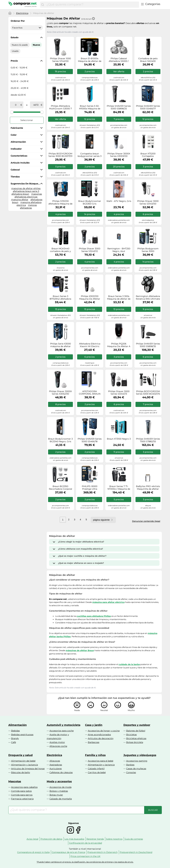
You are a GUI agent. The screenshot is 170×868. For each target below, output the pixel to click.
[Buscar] (43, 5)
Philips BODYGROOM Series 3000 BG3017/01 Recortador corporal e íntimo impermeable (60, 155)
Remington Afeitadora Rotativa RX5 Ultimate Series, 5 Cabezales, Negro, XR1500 (148, 298)
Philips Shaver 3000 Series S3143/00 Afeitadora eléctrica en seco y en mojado (148, 202)
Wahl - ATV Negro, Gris (119, 201)
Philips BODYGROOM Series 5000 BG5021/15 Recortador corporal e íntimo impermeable (148, 393)
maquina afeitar (20, 200)
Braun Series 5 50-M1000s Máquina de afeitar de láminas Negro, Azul (90, 107)
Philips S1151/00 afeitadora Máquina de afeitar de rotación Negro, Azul (60, 202)
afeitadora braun (20, 194)
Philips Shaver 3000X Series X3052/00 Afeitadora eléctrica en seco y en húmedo (60, 393)
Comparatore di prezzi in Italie (33, 852)
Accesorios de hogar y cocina (104, 731)
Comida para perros (22, 795)
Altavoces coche (58, 746)
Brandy (15, 738)
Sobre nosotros (114, 839)
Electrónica (22, 13)
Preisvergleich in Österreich (102, 852)
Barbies (130, 765)
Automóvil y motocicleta (63, 725)
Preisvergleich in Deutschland (136, 852)
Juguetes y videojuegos (140, 755)
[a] (36, 105)
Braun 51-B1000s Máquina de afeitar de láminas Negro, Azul (90, 60)
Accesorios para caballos (24, 787)
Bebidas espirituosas (22, 735)
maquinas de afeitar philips (26, 188)
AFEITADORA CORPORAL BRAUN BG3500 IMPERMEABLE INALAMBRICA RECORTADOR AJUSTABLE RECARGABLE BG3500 (90, 393)
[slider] (12, 112)
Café (14, 742)
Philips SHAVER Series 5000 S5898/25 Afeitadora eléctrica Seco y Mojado (119, 107)
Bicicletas (131, 735)
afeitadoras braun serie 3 (26, 191)
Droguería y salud (20, 755)
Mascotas (15, 781)
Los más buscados (74, 839)
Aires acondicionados (99, 735)
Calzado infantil (96, 769)
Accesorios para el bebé (101, 761)
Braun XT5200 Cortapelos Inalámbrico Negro (148, 155)
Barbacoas (94, 742)
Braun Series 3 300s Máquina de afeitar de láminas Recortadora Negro (119, 298)
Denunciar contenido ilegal (146, 521)
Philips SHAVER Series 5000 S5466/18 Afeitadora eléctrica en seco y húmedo (90, 440)
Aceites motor (57, 742)
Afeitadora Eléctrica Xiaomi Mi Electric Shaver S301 (90, 345)
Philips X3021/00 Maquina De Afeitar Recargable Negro (90, 298)
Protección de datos (51, 839)
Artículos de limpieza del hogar (28, 769)
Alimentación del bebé (23, 761)
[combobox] (92, 5)
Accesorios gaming (137, 761)
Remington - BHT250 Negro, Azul (119, 250)
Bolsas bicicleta (135, 742)
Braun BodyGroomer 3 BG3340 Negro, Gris (60, 440)
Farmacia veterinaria (22, 799)
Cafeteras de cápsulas (61, 772)
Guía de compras (134, 839)
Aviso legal (32, 839)
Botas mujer (56, 795)
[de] (16, 105)
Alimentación (18, 725)
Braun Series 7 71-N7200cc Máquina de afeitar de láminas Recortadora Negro (119, 488)
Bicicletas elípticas (136, 738)
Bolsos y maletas (59, 791)
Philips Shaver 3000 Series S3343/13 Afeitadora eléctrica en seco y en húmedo (119, 393)
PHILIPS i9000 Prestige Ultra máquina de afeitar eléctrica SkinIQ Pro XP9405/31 (90, 488)
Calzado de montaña (61, 799)
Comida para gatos (21, 791)
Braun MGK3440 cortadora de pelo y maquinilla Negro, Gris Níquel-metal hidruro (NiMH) (60, 250)
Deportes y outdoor (137, 725)
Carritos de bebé (97, 772)
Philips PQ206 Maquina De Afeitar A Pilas (119, 345)
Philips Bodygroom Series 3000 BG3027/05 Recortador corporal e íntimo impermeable (148, 250)
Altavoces (55, 761)
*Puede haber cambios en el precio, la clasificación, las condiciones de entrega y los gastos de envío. (85, 862)
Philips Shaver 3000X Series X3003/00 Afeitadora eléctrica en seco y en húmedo (119, 155)
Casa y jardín (94, 725)
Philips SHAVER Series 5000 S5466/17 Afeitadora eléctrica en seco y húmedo (148, 107)
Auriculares (56, 769)
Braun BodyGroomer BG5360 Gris (90, 202)
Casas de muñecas (136, 769)
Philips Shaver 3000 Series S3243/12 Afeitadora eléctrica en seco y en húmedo (90, 250)
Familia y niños (95, 755)
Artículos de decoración (101, 738)
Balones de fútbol (136, 731)
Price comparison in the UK (85, 856)
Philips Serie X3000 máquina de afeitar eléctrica (60, 345)
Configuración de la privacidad (85, 843)
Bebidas (15, 731)
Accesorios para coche (62, 731)
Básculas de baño (21, 772)
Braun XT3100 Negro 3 (119, 439)
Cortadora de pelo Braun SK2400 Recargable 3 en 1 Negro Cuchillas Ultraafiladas (148, 60)
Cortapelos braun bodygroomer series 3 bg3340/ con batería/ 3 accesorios (90, 155)
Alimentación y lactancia (25, 765)
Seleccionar (27, 120)
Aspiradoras (56, 765)
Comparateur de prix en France (69, 852)
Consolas (131, 772)
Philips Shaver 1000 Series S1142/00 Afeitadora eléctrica (60, 60)
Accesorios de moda (60, 787)
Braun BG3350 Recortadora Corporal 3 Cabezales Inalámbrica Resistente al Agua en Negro (60, 488)
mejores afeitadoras (28, 206)
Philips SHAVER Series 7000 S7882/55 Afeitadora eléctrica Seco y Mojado (148, 440)
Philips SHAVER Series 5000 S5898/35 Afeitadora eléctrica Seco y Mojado (148, 345)
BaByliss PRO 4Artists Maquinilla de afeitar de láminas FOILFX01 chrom (148, 488)
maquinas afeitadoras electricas (28, 195)
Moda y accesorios (59, 781)
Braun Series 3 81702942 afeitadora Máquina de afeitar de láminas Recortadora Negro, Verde (60, 298)
